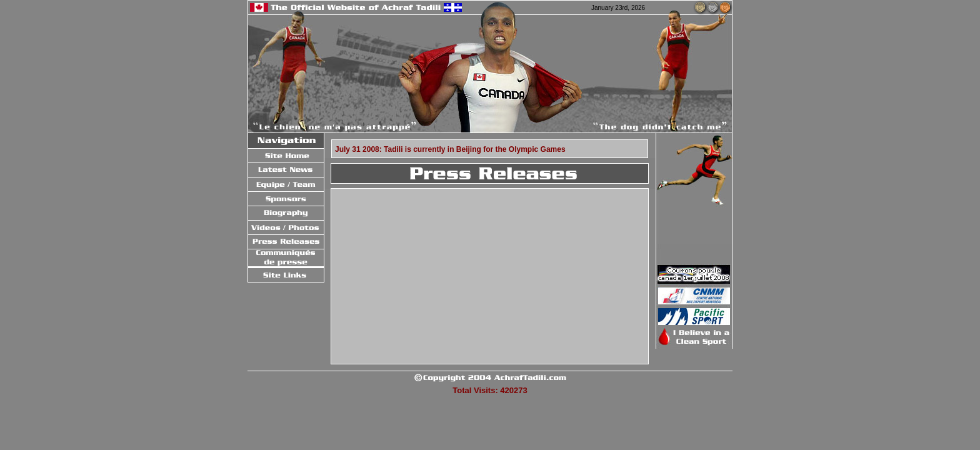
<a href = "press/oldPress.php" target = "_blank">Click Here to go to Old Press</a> (488, 276)
